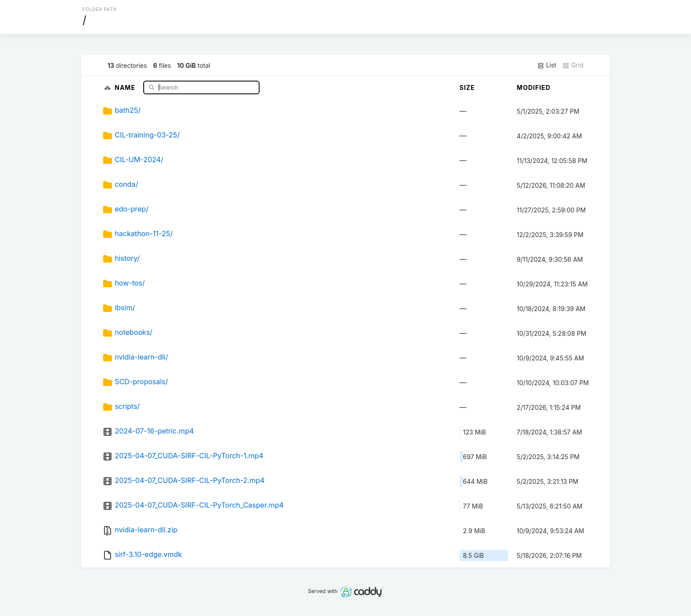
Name (126, 87)
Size (467, 87)
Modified (534, 87)
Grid (573, 65)
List (547, 65)
